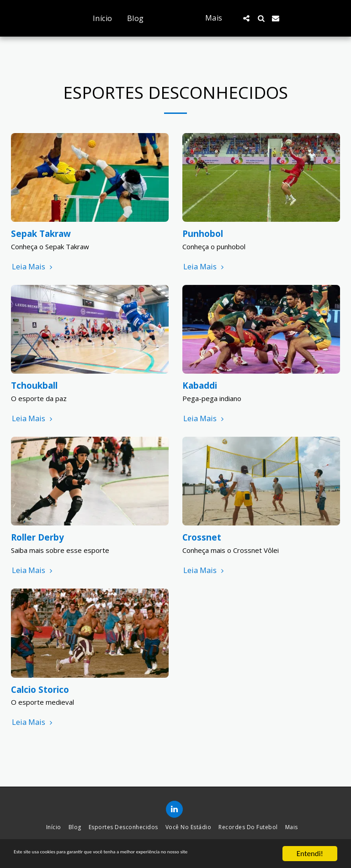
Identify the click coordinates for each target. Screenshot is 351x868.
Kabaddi (200, 385)
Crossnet (202, 537)
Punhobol (203, 233)
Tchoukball (34, 385)
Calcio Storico (40, 689)
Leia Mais (33, 267)
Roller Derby (37, 537)
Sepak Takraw (41, 233)
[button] (266, 18)
